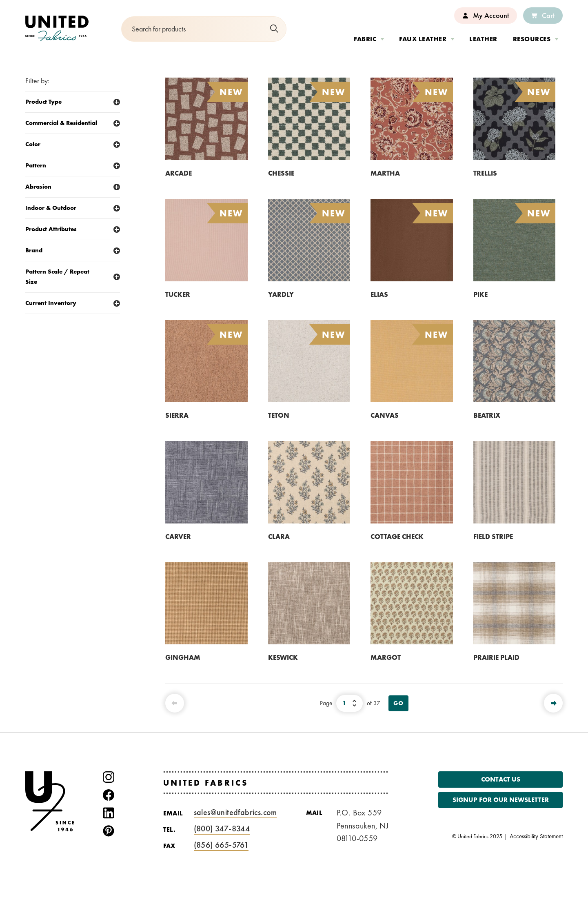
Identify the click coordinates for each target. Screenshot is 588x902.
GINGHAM (183, 657)
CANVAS (385, 415)
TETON (279, 415)
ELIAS (379, 294)
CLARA (279, 537)
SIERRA (177, 415)
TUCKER (178, 294)
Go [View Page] (398, 703)
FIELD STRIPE (493, 537)
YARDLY (281, 294)
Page (326, 703)
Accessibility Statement (536, 836)
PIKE (480, 294)
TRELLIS (485, 173)
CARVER (178, 537)
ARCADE (179, 173)
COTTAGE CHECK (397, 537)
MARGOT (386, 657)
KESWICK (283, 657)
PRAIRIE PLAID (496, 657)
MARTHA (385, 173)
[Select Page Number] (349, 703)
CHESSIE (281, 173)
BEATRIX (487, 415)
